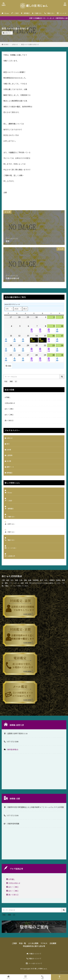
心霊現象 (9, 455)
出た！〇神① (9, 415)
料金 (6, 381)
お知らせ (8, 33)
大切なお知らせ (10, 403)
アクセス (44, 943)
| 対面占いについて (35, 954)
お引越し (8, 397)
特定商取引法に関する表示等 (34, 946)
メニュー (26, 977)
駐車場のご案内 (34, 927)
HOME (6, 44)
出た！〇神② (9, 409)
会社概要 (53, 943)
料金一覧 (22, 943)
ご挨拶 (14, 943)
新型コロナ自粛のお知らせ (30, 44)
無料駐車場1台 (13, 749)
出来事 (9, 450)
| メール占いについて (35, 963)
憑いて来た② (9, 420)
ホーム (9, 977)
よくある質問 (33, 943)
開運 (11, 381)
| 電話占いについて (35, 958)
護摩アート (10, 467)
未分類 (9, 461)
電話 (43, 977)
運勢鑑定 (9, 473)
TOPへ (59, 977)
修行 (8, 444)
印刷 (8, 366)
